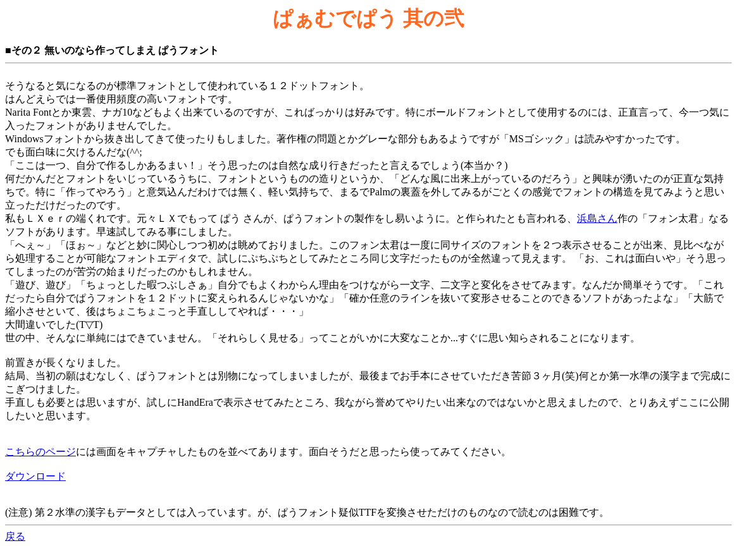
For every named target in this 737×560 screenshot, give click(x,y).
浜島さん (597, 218)
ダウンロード (35, 476)
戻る (15, 536)
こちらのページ (40, 452)
